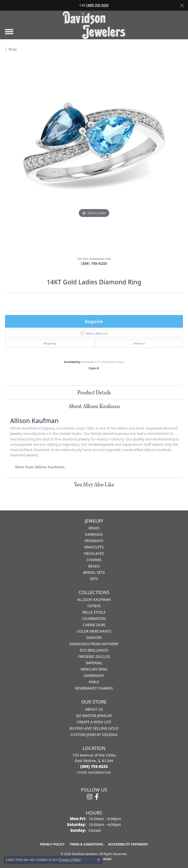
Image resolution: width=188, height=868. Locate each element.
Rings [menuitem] (94, 528)
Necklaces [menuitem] (94, 553)
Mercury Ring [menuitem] (94, 669)
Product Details (94, 392)
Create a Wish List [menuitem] (94, 722)
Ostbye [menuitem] (94, 606)
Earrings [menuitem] (94, 534)
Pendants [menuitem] (94, 541)
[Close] (182, 5)
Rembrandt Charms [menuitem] (94, 688)
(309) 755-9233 (94, 263)
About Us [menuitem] (94, 709)
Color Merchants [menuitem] (94, 631)
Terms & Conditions (86, 844)
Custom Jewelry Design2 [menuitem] (94, 735)
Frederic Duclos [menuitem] (94, 657)
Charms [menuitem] (94, 560)
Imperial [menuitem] (94, 663)
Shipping (50, 343)
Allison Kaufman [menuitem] (94, 599)
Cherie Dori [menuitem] (94, 625)
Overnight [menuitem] (94, 676)
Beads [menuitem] (94, 566)
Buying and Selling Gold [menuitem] (94, 728)
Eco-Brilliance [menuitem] (94, 650)
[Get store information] (94, 773)
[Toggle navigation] (9, 32)
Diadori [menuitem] (94, 638)
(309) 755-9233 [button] (97, 5)
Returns (139, 343)
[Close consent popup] (99, 860)
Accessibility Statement (128, 844)
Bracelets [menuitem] (94, 547)
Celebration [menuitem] (94, 618)
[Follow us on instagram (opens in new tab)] (90, 797)
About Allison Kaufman (94, 406)
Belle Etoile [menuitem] (94, 612)
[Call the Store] (94, 766)
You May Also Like (94, 484)
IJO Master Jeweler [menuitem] (94, 716)
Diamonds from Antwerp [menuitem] (94, 644)
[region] (94, 156)
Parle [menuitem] (94, 682)
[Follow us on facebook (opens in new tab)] (97, 797)
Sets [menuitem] (94, 579)
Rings (13, 49)
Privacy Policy (52, 844)
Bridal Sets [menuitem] (94, 572)
